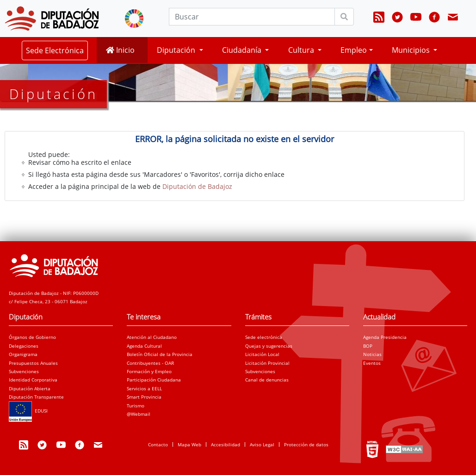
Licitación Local (262, 354)
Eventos (372, 363)
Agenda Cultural (144, 346)
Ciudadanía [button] (243, 50)
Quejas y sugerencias (269, 346)
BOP (368, 346)
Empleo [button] (354, 50)
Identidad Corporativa (33, 380)
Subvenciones (24, 371)
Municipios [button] (412, 50)
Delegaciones (24, 346)
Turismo (136, 406)
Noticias (372, 354)
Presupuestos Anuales (33, 363)
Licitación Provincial (267, 363)
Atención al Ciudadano (152, 337)
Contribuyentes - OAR (150, 363)
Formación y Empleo (149, 371)
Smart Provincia (144, 397)
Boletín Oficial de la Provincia (160, 354)
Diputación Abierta (30, 388)
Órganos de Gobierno (32, 337)
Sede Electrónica (55, 50)
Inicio (120, 50)
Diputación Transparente (36, 397)
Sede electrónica (264, 337)
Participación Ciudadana (154, 380)
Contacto (158, 444)
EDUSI (28, 411)
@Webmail (139, 414)
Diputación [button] (177, 50)
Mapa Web (189, 444)
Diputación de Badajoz (197, 186)
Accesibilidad (226, 444)
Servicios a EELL (144, 388)
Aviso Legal (262, 444)
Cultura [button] (302, 50)
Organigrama (23, 354)
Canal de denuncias (267, 380)
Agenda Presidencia (385, 337)
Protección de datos (306, 444)
